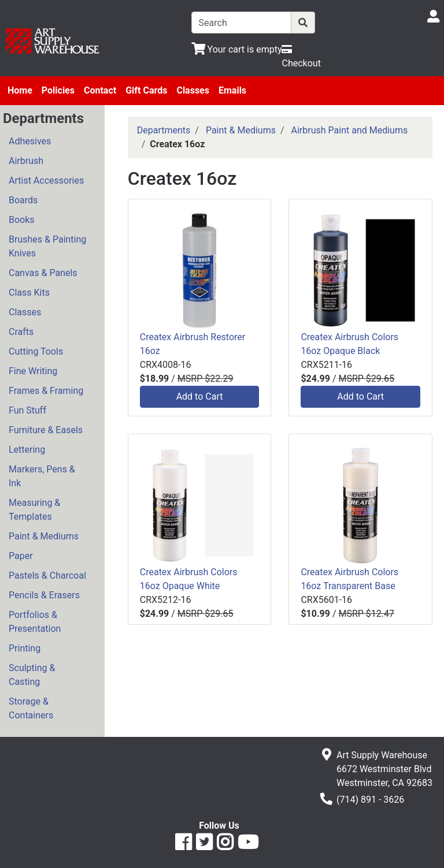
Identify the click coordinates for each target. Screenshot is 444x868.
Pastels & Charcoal (47, 575)
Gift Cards (146, 90)
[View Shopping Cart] (237, 49)
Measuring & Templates (34, 510)
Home (20, 90)
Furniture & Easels (46, 430)
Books (22, 220)
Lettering (27, 450)
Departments (164, 130)
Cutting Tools (36, 351)
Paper (21, 556)
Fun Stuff (27, 410)
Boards (23, 200)
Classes (193, 90)
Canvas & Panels (43, 273)
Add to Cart (200, 396)
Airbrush (26, 161)
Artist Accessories (46, 180)
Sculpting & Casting (32, 675)
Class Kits (29, 293)
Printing (25, 648)
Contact (100, 90)
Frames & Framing (46, 391)
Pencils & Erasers (44, 595)
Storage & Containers (31, 708)
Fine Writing (33, 371)
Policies (58, 90)
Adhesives (30, 141)
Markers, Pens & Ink (42, 476)
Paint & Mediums (44, 536)
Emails (232, 90)
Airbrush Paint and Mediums (350, 130)
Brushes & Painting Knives (47, 246)
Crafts (21, 332)
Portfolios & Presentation (35, 622)
